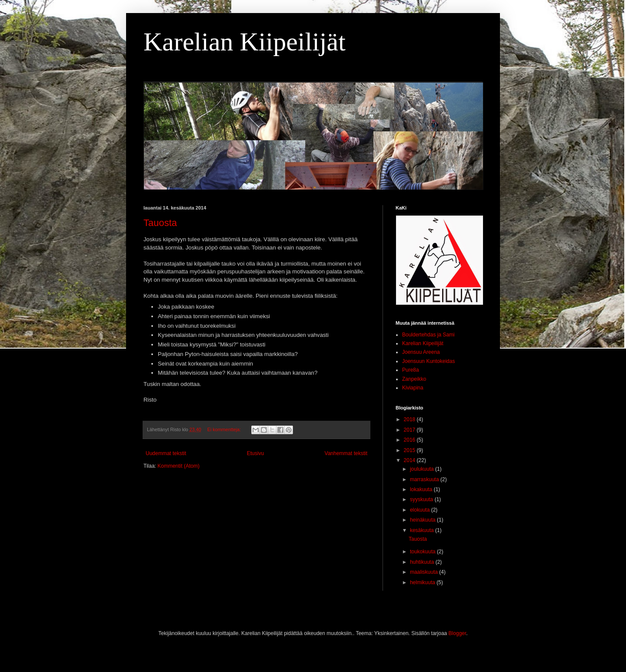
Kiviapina (413, 388)
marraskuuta (425, 479)
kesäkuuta (423, 530)
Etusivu (255, 453)
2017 (410, 430)
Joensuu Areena (421, 352)
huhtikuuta (423, 562)
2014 (410, 460)
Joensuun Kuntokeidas (428, 361)
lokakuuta (422, 489)
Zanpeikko (414, 379)
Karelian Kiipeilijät (245, 42)
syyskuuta (422, 499)
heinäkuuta (423, 520)
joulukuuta (423, 469)
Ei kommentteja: (225, 429)
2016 (410, 440)
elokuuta (421, 510)
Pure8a (411, 370)
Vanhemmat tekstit (346, 453)
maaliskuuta (425, 572)
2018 (410, 419)
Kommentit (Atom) (178, 466)
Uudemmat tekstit (166, 453)
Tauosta (160, 223)
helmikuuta (423, 582)
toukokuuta (423, 552)
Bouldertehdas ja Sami (428, 335)
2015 (410, 450)
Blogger (458, 633)
